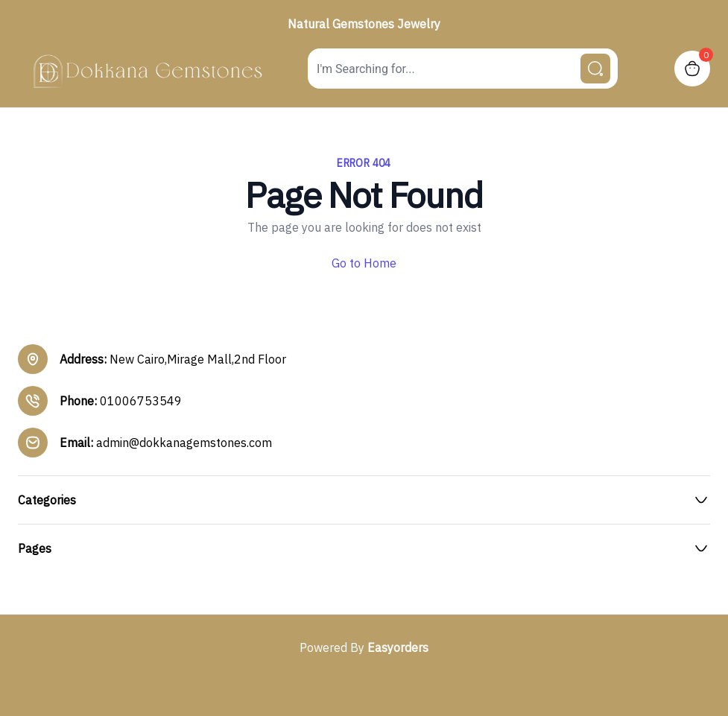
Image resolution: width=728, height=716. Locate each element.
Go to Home (364, 263)
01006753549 (141, 401)
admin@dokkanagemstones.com (184, 443)
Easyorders (398, 647)
